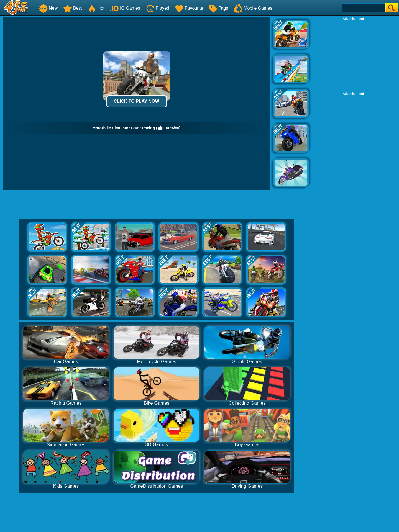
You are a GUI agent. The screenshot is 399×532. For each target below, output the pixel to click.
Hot (96, 8)
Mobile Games (253, 8)
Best (73, 8)
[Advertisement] (353, 56)
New (48, 8)
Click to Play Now (136, 101)
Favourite (189, 8)
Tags (218, 8)
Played (158, 8)
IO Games (125, 8)
